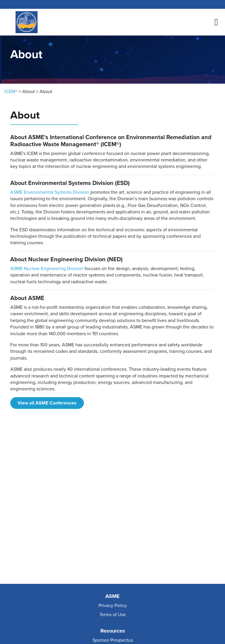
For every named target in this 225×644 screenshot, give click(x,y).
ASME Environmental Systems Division (50, 192)
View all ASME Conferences (47, 403)
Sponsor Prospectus (113, 640)
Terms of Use (113, 615)
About (29, 92)
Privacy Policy (113, 606)
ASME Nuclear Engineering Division (47, 269)
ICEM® (11, 92)
